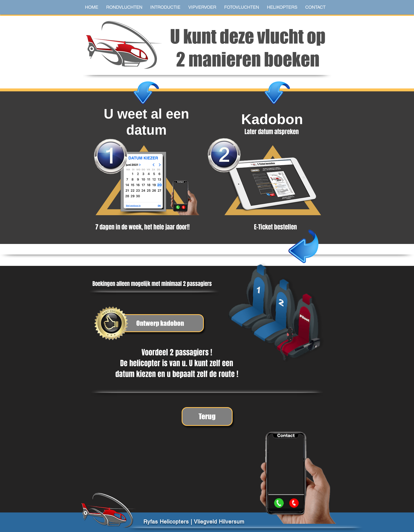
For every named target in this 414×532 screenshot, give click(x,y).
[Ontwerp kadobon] (160, 323)
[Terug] (207, 416)
